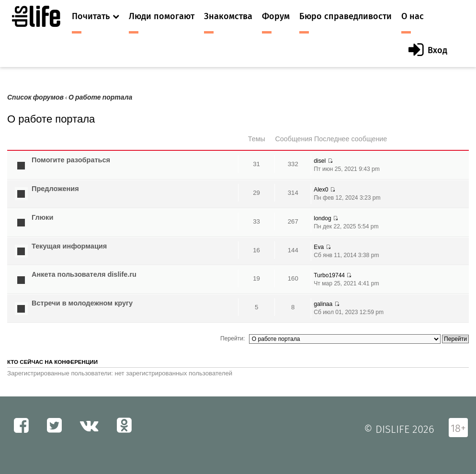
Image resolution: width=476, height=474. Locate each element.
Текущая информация (69, 246)
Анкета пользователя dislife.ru (84, 274)
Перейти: (232, 339)
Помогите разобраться (71, 160)
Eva (319, 247)
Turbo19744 (329, 275)
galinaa (323, 304)
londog (322, 218)
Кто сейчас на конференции (52, 362)
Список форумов (35, 97)
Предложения (55, 189)
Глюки (42, 217)
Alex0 (321, 190)
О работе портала (100, 97)
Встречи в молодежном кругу (82, 303)
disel (320, 161)
